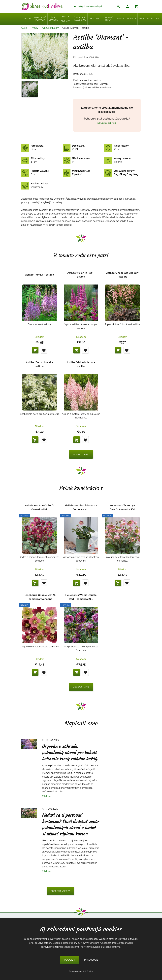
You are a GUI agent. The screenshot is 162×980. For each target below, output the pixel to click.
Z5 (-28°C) (76, 173)
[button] (127, 7)
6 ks (35, 173)
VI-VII (74, 148)
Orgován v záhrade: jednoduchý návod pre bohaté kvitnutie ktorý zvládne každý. (70, 753)
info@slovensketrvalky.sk (90, 6)
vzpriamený (35, 185)
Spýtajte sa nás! (107, 123)
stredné (117, 160)
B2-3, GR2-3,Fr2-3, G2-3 (121, 173)
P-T (76, 160)
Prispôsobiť (91, 960)
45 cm (33, 160)
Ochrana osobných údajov (81, 971)
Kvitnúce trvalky (50, 28)
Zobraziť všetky (60, 891)
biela (32, 148)
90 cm (116, 148)
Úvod (24, 28)
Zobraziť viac (81, 454)
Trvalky (34, 28)
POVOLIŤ (70, 960)
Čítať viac (47, 796)
